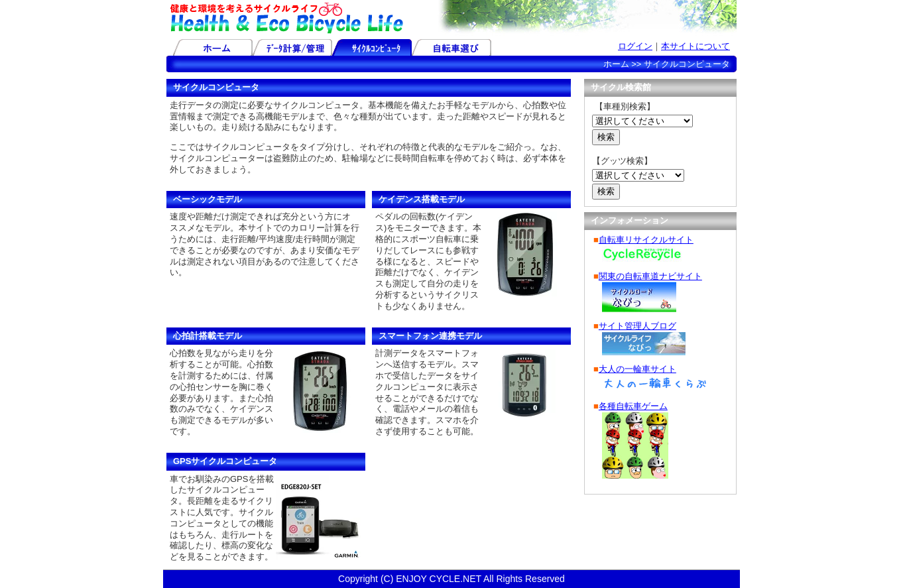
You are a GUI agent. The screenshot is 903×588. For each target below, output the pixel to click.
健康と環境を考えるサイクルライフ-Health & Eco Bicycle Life (286, 18)
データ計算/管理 (292, 47)
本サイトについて (695, 46)
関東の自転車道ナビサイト (650, 276)
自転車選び (452, 47)
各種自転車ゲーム (633, 406)
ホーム (213, 47)
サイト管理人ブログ (637, 326)
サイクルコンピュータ (372, 47)
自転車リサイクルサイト (646, 240)
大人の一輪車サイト (637, 369)
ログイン (635, 46)
